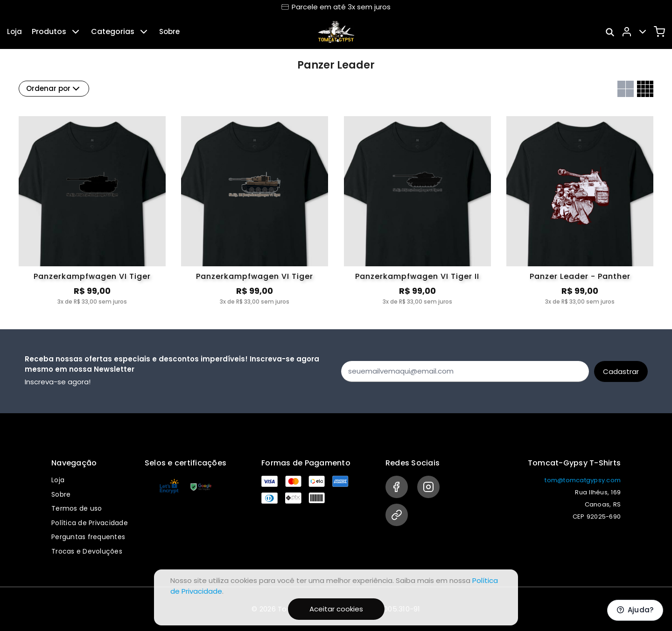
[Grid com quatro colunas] (645, 89)
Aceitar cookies (336, 609)
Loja (14, 31)
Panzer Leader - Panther (580, 276)
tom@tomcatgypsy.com (583, 480)
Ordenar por (54, 89)
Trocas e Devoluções (87, 551)
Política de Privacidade (90, 523)
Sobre (169, 31)
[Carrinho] (659, 32)
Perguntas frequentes (88, 537)
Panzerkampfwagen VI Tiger (92, 276)
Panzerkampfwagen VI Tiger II (417, 276)
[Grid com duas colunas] (626, 89)
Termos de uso (77, 508)
